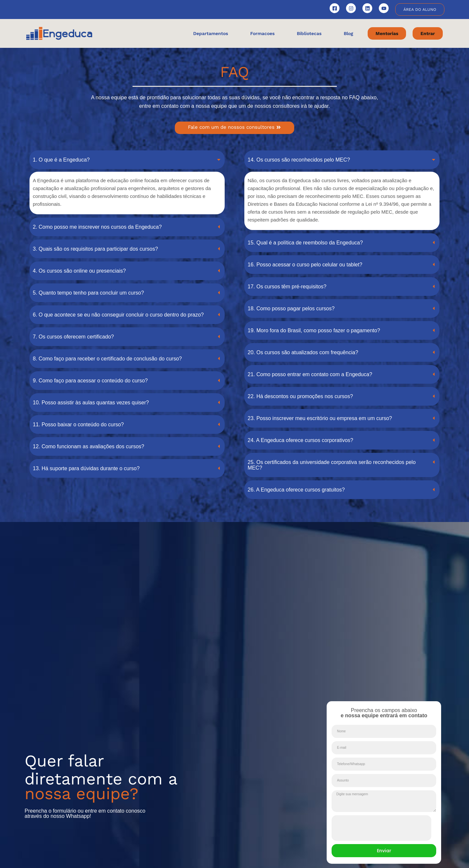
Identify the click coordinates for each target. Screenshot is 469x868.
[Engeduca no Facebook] (335, 8)
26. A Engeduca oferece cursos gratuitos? (296, 490)
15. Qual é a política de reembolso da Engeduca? (305, 243)
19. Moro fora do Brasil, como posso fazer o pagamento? (314, 330)
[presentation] (381, 828)
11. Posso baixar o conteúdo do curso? (78, 424)
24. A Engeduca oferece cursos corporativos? (300, 440)
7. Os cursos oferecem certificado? (73, 337)
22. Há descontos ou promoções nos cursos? (300, 396)
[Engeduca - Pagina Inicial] (59, 33)
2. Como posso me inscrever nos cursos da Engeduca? (97, 227)
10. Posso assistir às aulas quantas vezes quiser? (91, 403)
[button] (127, 160)
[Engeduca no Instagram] (351, 8)
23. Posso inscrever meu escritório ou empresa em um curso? (320, 418)
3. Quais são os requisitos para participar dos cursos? (95, 249)
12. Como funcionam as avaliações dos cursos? (89, 446)
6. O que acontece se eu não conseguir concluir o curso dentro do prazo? (118, 315)
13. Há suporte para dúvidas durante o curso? (86, 468)
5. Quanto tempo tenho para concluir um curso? (88, 293)
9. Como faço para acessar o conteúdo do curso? (90, 381)
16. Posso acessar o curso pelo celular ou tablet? (305, 265)
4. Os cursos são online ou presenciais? (79, 271)
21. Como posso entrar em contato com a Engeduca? (310, 374)
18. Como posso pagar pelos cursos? (291, 309)
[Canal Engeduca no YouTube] (384, 8)
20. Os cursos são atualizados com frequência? (303, 352)
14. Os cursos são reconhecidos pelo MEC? (299, 160)
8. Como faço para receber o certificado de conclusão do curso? (107, 359)
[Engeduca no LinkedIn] (367, 8)
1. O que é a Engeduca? (61, 160)
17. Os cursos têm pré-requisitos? (287, 287)
